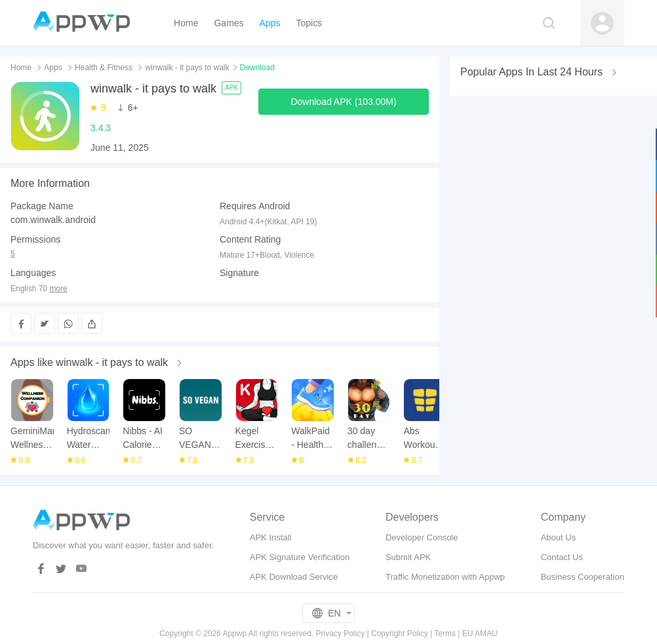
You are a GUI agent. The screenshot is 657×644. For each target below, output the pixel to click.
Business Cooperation (583, 577)
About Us (558, 537)
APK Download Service (294, 577)
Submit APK (408, 557)
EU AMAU (480, 634)
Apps (53, 68)
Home (21, 68)
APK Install (271, 537)
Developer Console (422, 537)
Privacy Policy (341, 634)
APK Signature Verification (300, 557)
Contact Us (562, 557)
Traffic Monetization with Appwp (445, 577)
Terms (445, 634)
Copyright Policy (400, 634)
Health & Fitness (104, 68)
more (58, 289)
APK (231, 88)
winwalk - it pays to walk (187, 68)
